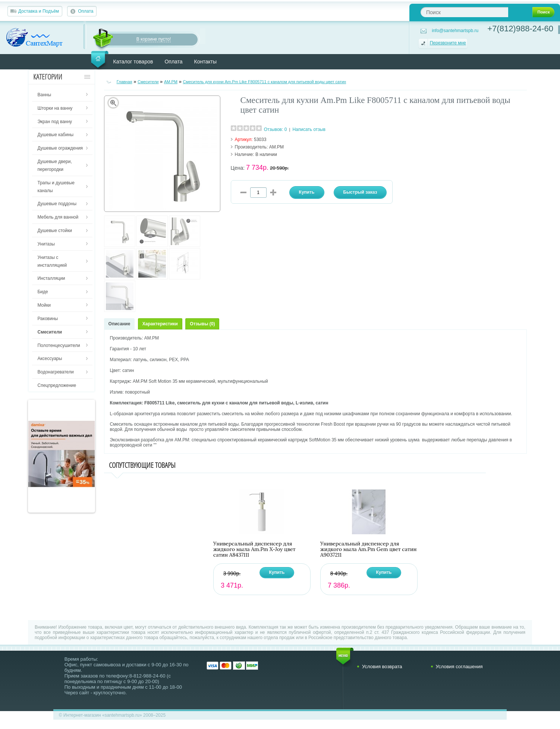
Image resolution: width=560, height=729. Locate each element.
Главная (125, 82)
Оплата (86, 11)
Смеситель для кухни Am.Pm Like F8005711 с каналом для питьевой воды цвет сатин (264, 82)
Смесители (148, 82)
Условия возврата (382, 667)
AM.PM (171, 82)
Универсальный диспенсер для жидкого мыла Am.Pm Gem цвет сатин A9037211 (368, 549)
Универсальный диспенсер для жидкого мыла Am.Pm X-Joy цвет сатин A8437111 (254, 549)
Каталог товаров (133, 62)
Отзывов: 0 (276, 129)
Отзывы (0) (202, 324)
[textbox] (464, 12)
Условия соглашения (459, 667)
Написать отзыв (309, 129)
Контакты (205, 62)
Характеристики (160, 324)
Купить (277, 572)
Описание (119, 324)
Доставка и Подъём (39, 11)
